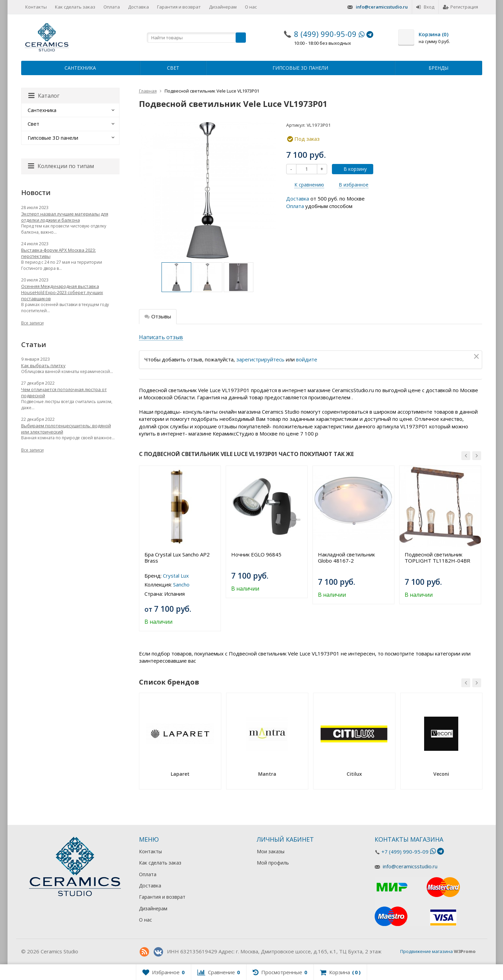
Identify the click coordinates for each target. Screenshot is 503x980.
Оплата (112, 7)
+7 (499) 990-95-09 (405, 852)
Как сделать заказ (75, 7)
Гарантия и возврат (179, 7)
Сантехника (80, 68)
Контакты (36, 7)
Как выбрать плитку (43, 365)
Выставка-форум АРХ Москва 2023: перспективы (59, 253)
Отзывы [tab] (158, 316)
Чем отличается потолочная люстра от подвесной (64, 392)
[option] (176, 277)
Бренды (438, 68)
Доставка (138, 7)
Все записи (32, 323)
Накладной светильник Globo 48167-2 (346, 557)
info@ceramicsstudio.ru (382, 7)
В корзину (351, 169)
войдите (307, 359)
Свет (173, 68)
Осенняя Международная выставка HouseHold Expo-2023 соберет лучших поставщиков (62, 292)
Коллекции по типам (61, 166)
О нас (251, 7)
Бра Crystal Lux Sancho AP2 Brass (177, 557)
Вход (425, 7)
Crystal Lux (176, 576)
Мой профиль (273, 863)
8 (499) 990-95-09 (325, 34)
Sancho (181, 584)
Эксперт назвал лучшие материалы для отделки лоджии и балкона (65, 217)
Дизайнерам (223, 7)
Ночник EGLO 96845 (256, 554)
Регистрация (460, 7)
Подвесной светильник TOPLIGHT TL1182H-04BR (437, 557)
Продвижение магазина (427, 951)
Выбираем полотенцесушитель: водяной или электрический (66, 429)
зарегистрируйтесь (260, 359)
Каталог (44, 96)
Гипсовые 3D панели (300, 68)
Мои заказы (271, 851)
